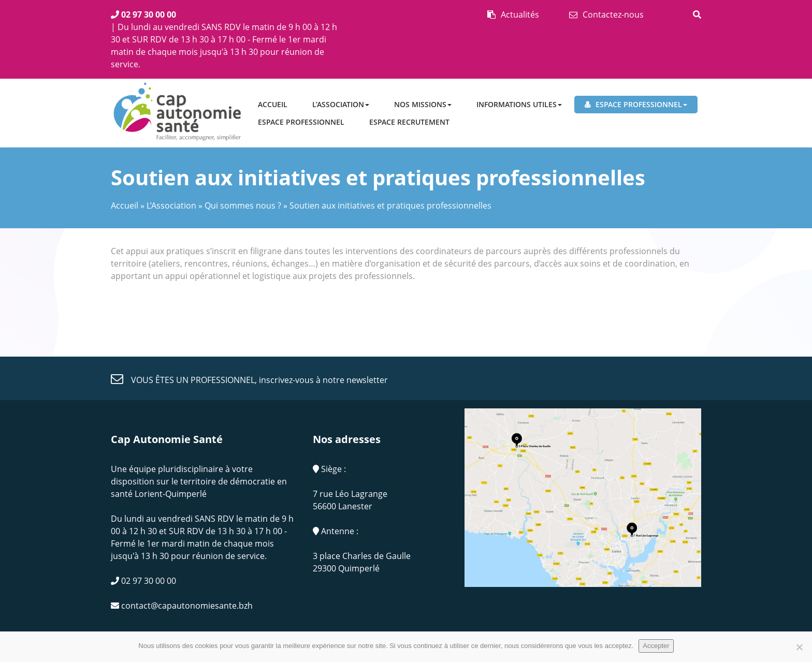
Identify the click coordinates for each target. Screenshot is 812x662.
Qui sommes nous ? (243, 205)
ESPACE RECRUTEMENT (409, 122)
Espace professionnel (641, 104)
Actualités (520, 14)
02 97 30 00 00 (143, 14)
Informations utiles (519, 104)
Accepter (656, 646)
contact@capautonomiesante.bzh (182, 606)
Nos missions (423, 104)
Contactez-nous (613, 14)
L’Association (341, 104)
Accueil (273, 104)
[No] (799, 647)
